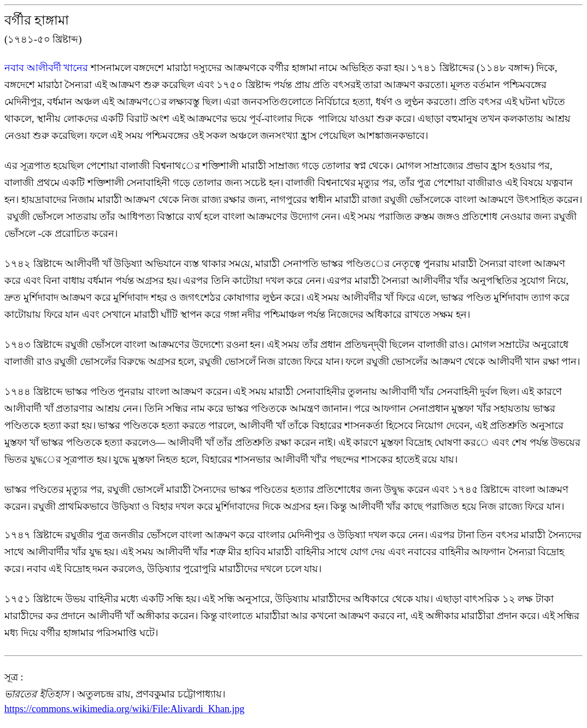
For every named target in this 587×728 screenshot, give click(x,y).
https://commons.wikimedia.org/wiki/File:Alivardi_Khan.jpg (124, 709)
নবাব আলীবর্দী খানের (48, 68)
